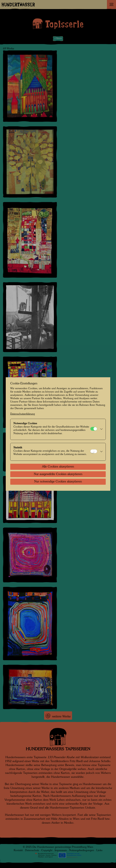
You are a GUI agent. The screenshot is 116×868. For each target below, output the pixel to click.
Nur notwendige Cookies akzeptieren (58, 482)
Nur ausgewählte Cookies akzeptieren (58, 474)
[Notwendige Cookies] (94, 429)
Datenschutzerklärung (23, 414)
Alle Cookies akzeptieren (58, 467)
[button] (101, 429)
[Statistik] (94, 451)
